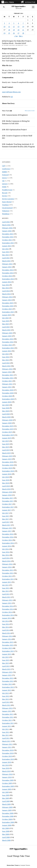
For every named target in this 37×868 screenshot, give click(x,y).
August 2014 (7, 618)
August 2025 (7, 246)
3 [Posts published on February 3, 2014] (4, 23)
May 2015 (6, 591)
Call (3, 166)
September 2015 (8, 579)
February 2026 (7, 228)
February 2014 (7, 636)
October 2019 (7, 432)
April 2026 (6, 222)
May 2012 (6, 699)
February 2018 (7, 492)
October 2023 (7, 309)
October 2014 (7, 612)
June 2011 (6, 732)
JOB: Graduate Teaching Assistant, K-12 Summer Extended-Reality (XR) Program (18, 145)
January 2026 (7, 231)
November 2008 (8, 816)
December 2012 (8, 678)
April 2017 (6, 522)
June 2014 (6, 624)
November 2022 (8, 342)
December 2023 (8, 303)
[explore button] (23, 2)
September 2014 (8, 615)
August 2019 (7, 438)
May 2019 (6, 447)
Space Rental (7, 202)
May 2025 (6, 255)
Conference (6, 169)
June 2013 (6, 660)
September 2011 (8, 723)
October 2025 (7, 240)
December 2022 (8, 339)
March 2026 (6, 225)
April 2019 (6, 450)
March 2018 (6, 489)
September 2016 (8, 543)
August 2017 (7, 510)
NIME (4, 187)
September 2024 (8, 279)
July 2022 (5, 354)
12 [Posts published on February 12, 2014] (14, 27)
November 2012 (8, 681)
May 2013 (6, 663)
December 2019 (8, 426)
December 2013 (8, 642)
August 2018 (7, 474)
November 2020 (8, 393)
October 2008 (7, 819)
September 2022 (8, 348)
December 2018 (8, 462)
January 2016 (7, 567)
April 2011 (6, 738)
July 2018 (5, 477)
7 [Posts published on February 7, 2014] (23, 23)
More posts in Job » (30, 111)
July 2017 (5, 513)
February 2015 (7, 600)
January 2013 (7, 675)
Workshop (6, 214)
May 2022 (6, 360)
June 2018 (6, 480)
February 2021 (7, 384)
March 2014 (6, 633)
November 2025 (8, 237)
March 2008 (6, 840)
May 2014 (6, 627)
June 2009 (6, 795)
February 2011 (7, 744)
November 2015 (8, 573)
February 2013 (7, 672)
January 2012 (7, 711)
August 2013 (7, 654)
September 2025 (8, 243)
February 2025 (7, 264)
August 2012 (7, 690)
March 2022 (6, 366)
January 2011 (7, 747)
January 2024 (7, 300)
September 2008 (8, 822)
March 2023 (6, 330)
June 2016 (6, 552)
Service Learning (8, 199)
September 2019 (8, 435)
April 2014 (6, 630)
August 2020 (7, 402)
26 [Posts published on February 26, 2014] (14, 33)
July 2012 (5, 693)
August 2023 (7, 315)
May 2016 (6, 555)
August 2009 (7, 789)
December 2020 (8, 390)
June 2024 (6, 285)
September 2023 (8, 312)
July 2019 (5, 441)
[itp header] (18, 2)
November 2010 (8, 753)
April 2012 (6, 702)
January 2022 (7, 372)
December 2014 (8, 606)
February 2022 (7, 369)
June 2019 (6, 444)
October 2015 (7, 576)
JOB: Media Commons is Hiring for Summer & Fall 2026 (16, 122)
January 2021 (7, 387)
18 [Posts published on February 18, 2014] (9, 30)
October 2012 (7, 684)
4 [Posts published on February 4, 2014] (9, 23)
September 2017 (8, 507)
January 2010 (7, 777)
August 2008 (7, 825)
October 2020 (7, 396)
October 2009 (7, 783)
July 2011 (5, 729)
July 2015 (5, 585)
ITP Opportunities (19, 6)
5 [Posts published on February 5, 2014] (14, 23)
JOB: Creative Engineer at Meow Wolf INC (17, 137)
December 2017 (8, 498)
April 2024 (6, 291)
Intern (4, 178)
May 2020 (6, 411)
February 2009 (7, 807)
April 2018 (6, 486)
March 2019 (6, 453)
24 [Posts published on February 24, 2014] (4, 33)
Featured (5, 175)
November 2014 (8, 609)
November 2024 (8, 273)
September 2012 (8, 687)
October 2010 (7, 756)
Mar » (21, 36)
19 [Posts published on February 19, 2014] (14, 30)
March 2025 (6, 261)
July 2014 (5, 621)
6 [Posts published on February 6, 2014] (18, 23)
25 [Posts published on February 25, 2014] (9, 33)
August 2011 (7, 726)
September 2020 (8, 399)
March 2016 (6, 561)
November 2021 (8, 378)
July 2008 (5, 828)
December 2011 (8, 714)
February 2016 (7, 564)
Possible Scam (7, 190)
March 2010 (6, 771)
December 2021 (8, 375)
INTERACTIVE (30, 2)
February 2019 (7, 456)
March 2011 (6, 741)
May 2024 (6, 288)
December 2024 (8, 270)
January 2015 (7, 603)
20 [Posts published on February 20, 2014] (18, 30)
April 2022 (6, 363)
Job (3, 181)
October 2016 (7, 540)
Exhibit (5, 172)
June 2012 (6, 696)
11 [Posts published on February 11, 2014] (9, 27)
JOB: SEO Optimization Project (14, 129)
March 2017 (6, 525)
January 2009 (7, 810)
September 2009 (8, 786)
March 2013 (6, 669)
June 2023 (6, 321)
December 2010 (8, 750)
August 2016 (7, 546)
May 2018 (6, 483)
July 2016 (5, 549)
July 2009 (5, 792)
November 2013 (8, 645)
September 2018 (8, 471)
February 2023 (7, 333)
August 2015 (7, 582)
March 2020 (6, 417)
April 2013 (6, 666)
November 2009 (8, 780)
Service (5, 196)
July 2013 (5, 657)
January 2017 (7, 531)
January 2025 (7, 267)
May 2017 (6, 519)
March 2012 (6, 705)
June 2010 (6, 768)
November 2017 (8, 501)
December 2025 (8, 234)
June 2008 (6, 831)
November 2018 (8, 465)
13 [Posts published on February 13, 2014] (18, 27)
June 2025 (6, 252)
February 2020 (7, 420)
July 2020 (5, 405)
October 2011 (7, 720)
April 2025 (6, 258)
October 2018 (7, 468)
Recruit (5, 193)
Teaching (5, 205)
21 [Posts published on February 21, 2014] (23, 30)
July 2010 (5, 765)
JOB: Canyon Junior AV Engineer (15, 115)
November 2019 (8, 429)
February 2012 (7, 708)
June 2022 (6, 357)
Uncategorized (7, 208)
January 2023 (7, 336)
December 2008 (8, 813)
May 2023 (6, 324)
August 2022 (7, 351)
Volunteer (6, 211)
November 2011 (8, 717)
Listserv (5, 184)
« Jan (16, 36)
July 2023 (5, 318)
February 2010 (7, 774)
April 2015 (6, 594)
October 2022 (7, 345)
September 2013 (8, 651)
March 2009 (6, 804)
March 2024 (6, 294)
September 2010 (8, 759)
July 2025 (5, 249)
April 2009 (6, 801)
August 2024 (7, 282)
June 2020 (6, 408)
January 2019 (7, 459)
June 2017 (6, 516)
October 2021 (7, 381)
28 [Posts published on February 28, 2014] (23, 33)
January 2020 (7, 423)
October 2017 (7, 504)
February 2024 (7, 297)
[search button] (4, 7)
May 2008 (6, 834)
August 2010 (7, 762)
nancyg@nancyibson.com (11, 92)
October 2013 (7, 648)
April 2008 (6, 837)
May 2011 (6, 735)
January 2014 (7, 639)
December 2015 (8, 570)
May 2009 (6, 798)
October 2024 (7, 276)
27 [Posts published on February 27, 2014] (18, 33)
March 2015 (6, 597)
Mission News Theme (13, 865)
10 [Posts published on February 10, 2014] (4, 27)
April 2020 (6, 414)
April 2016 (6, 558)
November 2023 (8, 306)
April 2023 (6, 327)
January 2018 (7, 495)
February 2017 (7, 528)
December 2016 (8, 534)
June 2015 (6, 588)
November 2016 (8, 537)
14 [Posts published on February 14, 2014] (23, 27)
